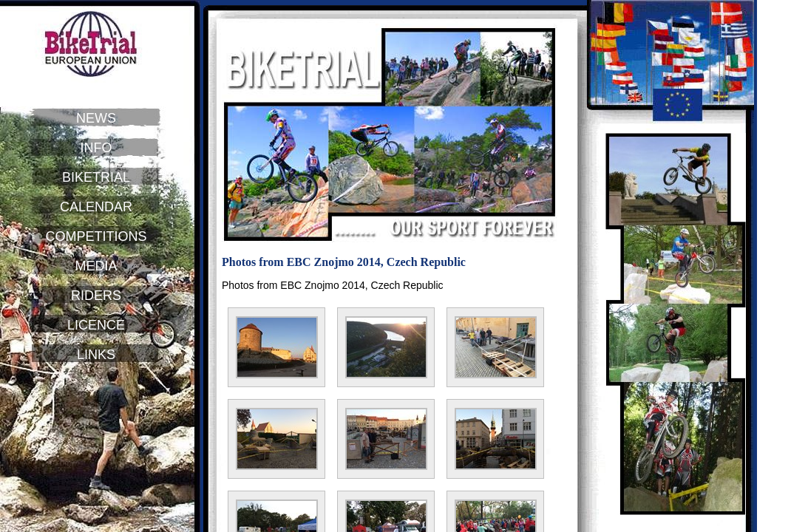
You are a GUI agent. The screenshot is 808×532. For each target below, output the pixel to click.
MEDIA (96, 266)
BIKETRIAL (96, 177)
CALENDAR (96, 207)
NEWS (96, 118)
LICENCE (96, 325)
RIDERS (96, 296)
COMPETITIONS (96, 236)
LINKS (96, 355)
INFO (96, 148)
